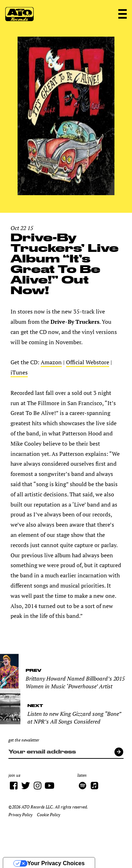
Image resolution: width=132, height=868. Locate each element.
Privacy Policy (20, 815)
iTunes (19, 372)
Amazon (51, 362)
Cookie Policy (48, 815)
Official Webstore (88, 362)
